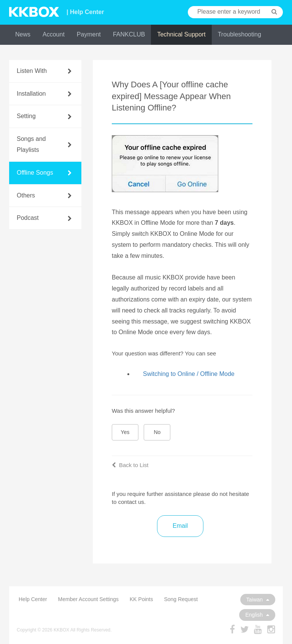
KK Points (141, 599)
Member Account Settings (89, 599)
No (157, 432)
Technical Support (181, 34)
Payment (89, 34)
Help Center (33, 599)
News (23, 34)
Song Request (181, 599)
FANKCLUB (129, 34)
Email (180, 526)
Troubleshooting (240, 34)
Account (54, 34)
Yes (125, 432)
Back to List (130, 465)
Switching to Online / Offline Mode (189, 374)
